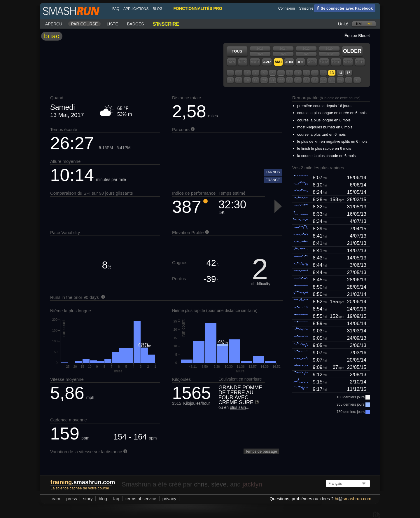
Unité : (344, 24)
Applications (136, 9)
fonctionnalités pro (198, 8)
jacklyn (252, 484)
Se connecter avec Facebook (343, 8)
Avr (267, 62)
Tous (237, 51)
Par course (85, 24)
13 (332, 73)
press (72, 499)
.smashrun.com (83, 482)
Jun (289, 62)
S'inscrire (306, 8)
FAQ (116, 9)
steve (219, 484)
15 (348, 73)
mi (370, 24)
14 (340, 73)
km (359, 24)
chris (201, 484)
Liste (112, 24)
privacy (169, 499)
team (55, 499)
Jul (301, 62)
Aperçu (54, 24)
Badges (135, 24)
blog (157, 9)
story (88, 499)
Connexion (287, 8)
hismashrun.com (353, 499)
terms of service (141, 499)
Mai (278, 62)
